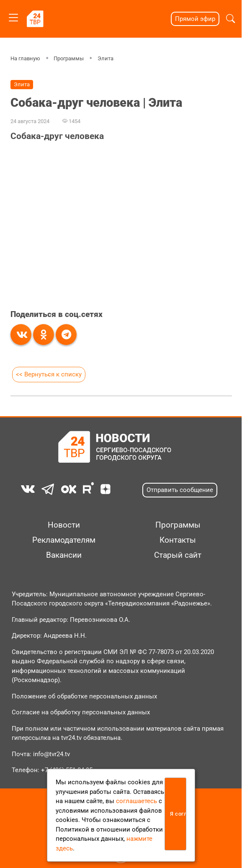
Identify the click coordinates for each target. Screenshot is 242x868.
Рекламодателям (64, 540)
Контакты (178, 540)
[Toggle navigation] (13, 16)
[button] (230, 19)
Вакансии (64, 555)
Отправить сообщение (180, 490)
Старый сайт (178, 555)
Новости (64, 525)
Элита (106, 58)
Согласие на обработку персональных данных (81, 712)
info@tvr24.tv (51, 754)
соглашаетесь (136, 801)
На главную (25, 58)
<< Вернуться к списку (48, 374)
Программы (69, 58)
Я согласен (178, 814)
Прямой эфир (195, 19)
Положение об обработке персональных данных (84, 696)
